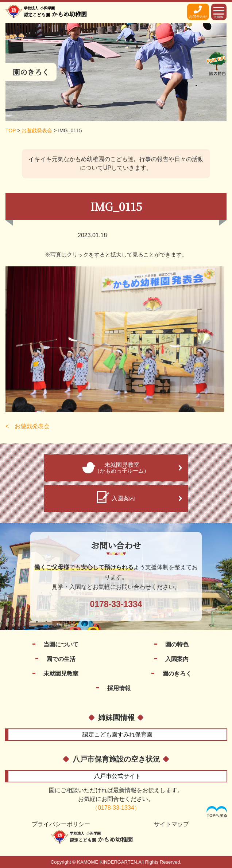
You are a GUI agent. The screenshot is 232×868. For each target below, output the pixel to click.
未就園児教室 (61, 674)
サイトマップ (171, 824)
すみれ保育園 (117, 734)
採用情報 (119, 688)
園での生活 (61, 659)
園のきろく (177, 674)
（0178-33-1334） (116, 808)
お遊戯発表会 (32, 426)
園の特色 (177, 644)
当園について (61, 644)
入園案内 (177, 659)
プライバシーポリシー (61, 824)
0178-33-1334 (116, 604)
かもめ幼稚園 (55, 12)
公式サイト (117, 776)
